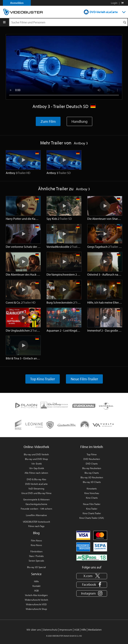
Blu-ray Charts (92, 473)
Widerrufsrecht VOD (36, 604)
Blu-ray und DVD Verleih (36, 454)
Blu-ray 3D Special (36, 567)
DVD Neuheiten (92, 459)
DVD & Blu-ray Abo (36, 479)
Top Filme (92, 454)
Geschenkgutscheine (36, 504)
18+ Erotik (36, 464)
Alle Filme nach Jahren (36, 473)
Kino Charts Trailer (92, 513)
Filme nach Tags (36, 526)
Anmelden (17, 3)
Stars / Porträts (36, 556)
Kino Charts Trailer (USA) (92, 518)
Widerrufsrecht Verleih (36, 600)
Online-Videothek (36, 447)
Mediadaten (95, 630)
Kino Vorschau (92, 493)
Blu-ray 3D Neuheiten (92, 477)
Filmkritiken (36, 551)
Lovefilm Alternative (36, 515)
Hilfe (36, 581)
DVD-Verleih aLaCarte (104, 12)
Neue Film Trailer (92, 504)
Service (36, 574)
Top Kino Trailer (43, 379)
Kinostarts (92, 488)
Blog (36, 533)
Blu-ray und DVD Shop (36, 459)
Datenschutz (50, 630)
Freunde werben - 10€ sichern (36, 509)
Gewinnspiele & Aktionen (36, 499)
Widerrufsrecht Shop (36, 609)
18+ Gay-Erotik (36, 468)
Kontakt (36, 586)
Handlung (79, 121)
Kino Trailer (92, 509)
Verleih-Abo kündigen (36, 595)
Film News (36, 540)
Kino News (36, 545)
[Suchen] (125, 22)
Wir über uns (34, 630)
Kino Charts (92, 498)
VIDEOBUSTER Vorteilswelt (36, 522)
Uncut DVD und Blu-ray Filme (36, 493)
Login (114, 3)
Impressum (66, 630)
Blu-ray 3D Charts (92, 482)
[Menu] (4, 22)
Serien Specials (36, 561)
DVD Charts (92, 464)
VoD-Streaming (36, 488)
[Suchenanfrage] (68, 22)
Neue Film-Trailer (84, 379)
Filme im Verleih (92, 447)
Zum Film (48, 121)
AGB (36, 590)
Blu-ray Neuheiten (92, 468)
